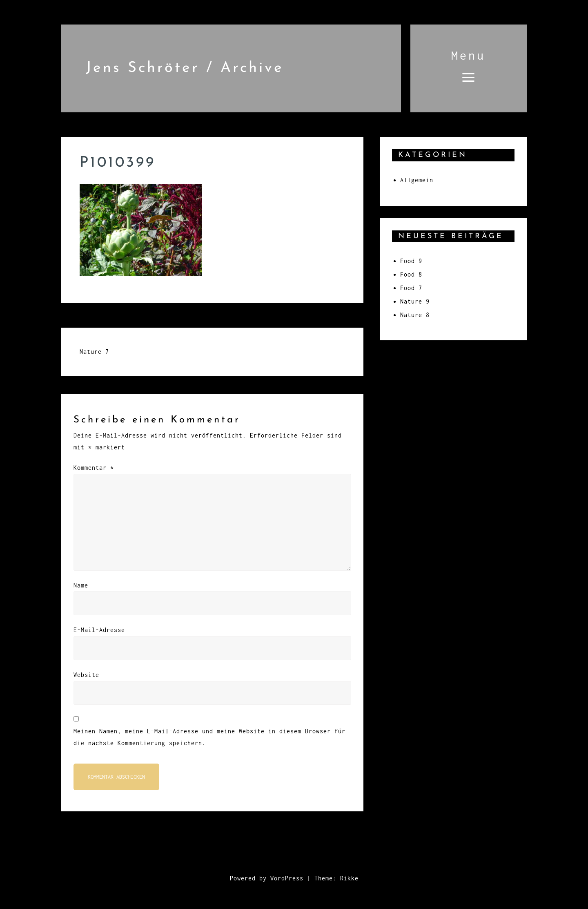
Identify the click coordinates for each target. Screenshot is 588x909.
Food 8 (411, 274)
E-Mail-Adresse (99, 630)
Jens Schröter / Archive (185, 68)
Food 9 (411, 261)
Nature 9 (415, 301)
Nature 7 (94, 352)
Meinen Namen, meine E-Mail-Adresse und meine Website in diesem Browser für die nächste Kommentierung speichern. (209, 737)
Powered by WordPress (267, 878)
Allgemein (417, 180)
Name (81, 585)
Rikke (349, 878)
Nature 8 (415, 315)
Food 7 (411, 288)
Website (86, 675)
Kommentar (94, 468)
